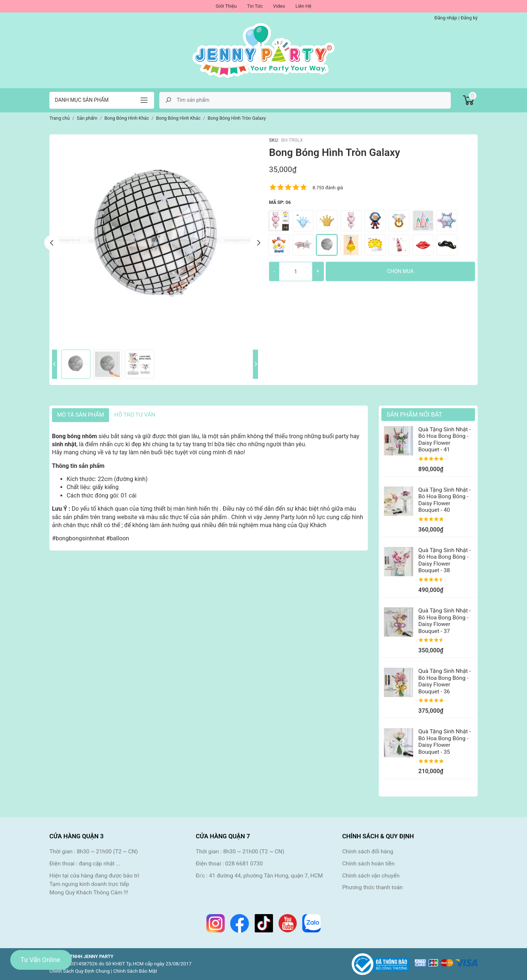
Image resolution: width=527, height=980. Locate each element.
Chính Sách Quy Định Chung (80, 971)
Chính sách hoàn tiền (368, 864)
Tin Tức (255, 6)
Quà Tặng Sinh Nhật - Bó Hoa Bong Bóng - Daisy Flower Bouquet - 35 (444, 741)
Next (258, 243)
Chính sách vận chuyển (371, 876)
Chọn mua (400, 271)
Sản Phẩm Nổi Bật (414, 414)
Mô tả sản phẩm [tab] (81, 415)
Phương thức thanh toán (373, 887)
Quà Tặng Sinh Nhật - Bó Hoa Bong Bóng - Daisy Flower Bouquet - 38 (444, 560)
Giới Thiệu (226, 6)
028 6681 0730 (244, 864)
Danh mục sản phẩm (82, 100)
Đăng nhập (446, 18)
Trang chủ (60, 118)
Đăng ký (469, 18)
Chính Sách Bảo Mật (135, 971)
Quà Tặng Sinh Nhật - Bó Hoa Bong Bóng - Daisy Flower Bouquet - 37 (444, 621)
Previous (52, 243)
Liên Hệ (303, 6)
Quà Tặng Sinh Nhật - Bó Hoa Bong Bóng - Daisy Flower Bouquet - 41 (444, 439)
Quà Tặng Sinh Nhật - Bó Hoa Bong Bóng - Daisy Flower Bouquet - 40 (444, 500)
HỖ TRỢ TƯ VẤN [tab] (135, 415)
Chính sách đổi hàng (368, 852)
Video (279, 6)
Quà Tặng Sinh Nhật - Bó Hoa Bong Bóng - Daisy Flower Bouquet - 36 (444, 681)
